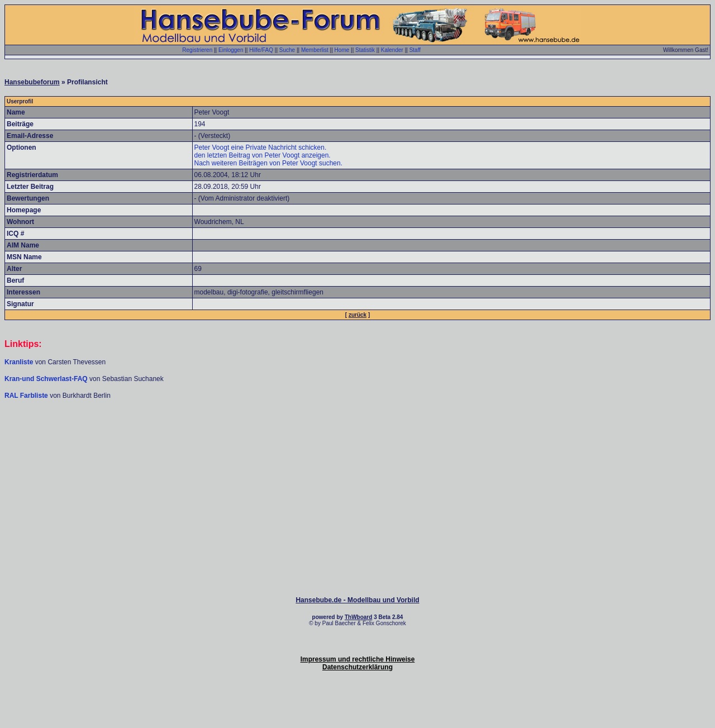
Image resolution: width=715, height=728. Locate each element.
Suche (287, 50)
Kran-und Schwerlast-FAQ (47, 379)
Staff (415, 50)
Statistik (365, 50)
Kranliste (19, 362)
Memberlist (315, 50)
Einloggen (231, 50)
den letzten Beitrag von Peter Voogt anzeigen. (263, 155)
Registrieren (197, 50)
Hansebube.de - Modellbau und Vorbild (357, 600)
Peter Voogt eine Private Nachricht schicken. (261, 147)
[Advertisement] (357, 434)
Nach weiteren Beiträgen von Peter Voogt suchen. (269, 163)
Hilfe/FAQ (261, 50)
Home (342, 50)
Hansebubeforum (32, 82)
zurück (357, 315)
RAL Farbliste (27, 396)
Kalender (392, 50)
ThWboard (358, 617)
